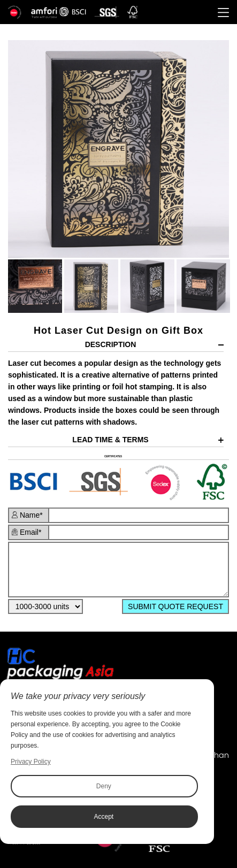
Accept (104, 817)
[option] (119, 149)
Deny (104, 786)
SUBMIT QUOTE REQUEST (175, 606)
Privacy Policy (31, 762)
